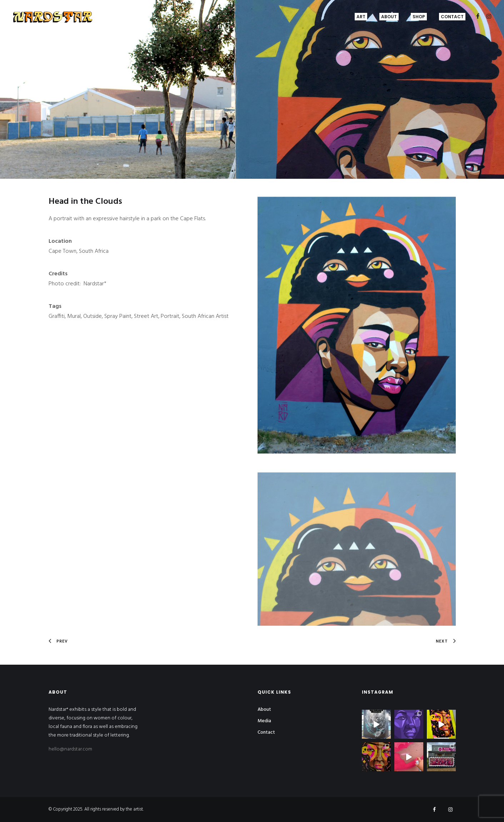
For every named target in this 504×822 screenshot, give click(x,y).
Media (264, 721)
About (389, 17)
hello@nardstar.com (70, 749)
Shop (419, 17)
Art (361, 17)
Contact (452, 17)
